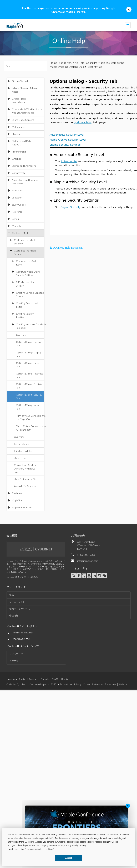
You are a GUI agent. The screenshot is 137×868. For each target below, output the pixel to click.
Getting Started (20, 81)
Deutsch (45, 679)
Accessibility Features (25, 486)
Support (64, 63)
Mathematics (19, 127)
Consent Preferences (93, 684)
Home (53, 63)
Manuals (16, 226)
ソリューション (17, 602)
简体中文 (66, 679)
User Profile (20, 458)
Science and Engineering (24, 166)
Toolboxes (17, 493)
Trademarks (111, 684)
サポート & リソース (20, 609)
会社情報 (14, 615)
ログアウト (15, 661)
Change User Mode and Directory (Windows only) (26, 469)
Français (33, 679)
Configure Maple (20, 233)
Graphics (17, 159)
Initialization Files (23, 451)
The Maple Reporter (23, 632)
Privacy (78, 684)
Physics (16, 134)
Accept (69, 858)
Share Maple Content (23, 120)
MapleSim (17, 500)
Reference (17, 212)
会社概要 (12, 535)
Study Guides (19, 205)
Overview (21, 335)
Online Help (77, 63)
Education (17, 198)
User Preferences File (25, 479)
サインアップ (16, 654)
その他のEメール (22, 639)
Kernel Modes (21, 444)
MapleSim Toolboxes (22, 507)
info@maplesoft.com (88, 561)
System (16, 219)
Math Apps (17, 190)
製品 (12, 595)
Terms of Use (66, 684)
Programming (19, 152)
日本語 (55, 679)
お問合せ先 (78, 535)
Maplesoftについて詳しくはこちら (22, 577)
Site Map (123, 684)
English (23, 679)
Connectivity (19, 173)
